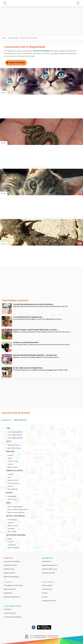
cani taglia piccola (15, 432)
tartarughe (12, 520)
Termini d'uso (47, 589)
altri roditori (13, 467)
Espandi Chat (9, 569)
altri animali (13, 489)
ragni (10, 539)
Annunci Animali (13, 38)
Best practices (10, 589)
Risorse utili (47, 558)
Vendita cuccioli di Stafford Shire (26, 343)
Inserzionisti (47, 561)
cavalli (10, 474)
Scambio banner (49, 573)
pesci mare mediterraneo (18, 509)
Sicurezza (8, 582)
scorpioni (12, 545)
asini (10, 477)
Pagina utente (9, 573)
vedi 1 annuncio (20, 420)
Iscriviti (45, 593)
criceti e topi (13, 461)
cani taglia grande (15, 438)
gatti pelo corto (14, 445)
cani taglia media (15, 435)
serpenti (11, 529)
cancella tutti (6, 420)
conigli (11, 455)
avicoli (10, 486)
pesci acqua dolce (15, 507)
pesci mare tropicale (16, 512)
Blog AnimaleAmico (50, 565)
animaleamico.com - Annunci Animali (46, 636)
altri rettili (12, 532)
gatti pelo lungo (14, 448)
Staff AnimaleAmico (13, 606)
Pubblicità (8, 558)
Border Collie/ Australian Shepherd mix (28, 368)
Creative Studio (40, 637)
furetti (10, 464)
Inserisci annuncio (49, 601)
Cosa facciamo (10, 613)
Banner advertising (11, 577)
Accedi (45, 597)
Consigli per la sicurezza (13, 585)
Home (4, 38)
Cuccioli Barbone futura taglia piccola (28, 317)
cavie (10, 458)
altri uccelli (12, 499)
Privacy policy (47, 585)
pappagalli (12, 496)
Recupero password (12, 597)
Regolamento (48, 582)
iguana (11, 523)
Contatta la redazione (13, 617)
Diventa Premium (11, 565)
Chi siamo (8, 609)
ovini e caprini (13, 483)
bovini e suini (13, 480)
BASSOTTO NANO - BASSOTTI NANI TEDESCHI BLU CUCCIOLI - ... (36, 330)
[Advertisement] (41, 21)
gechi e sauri (13, 526)
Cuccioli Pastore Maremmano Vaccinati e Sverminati (33, 304)
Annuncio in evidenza (12, 561)
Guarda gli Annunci (17, 63)
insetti (10, 542)
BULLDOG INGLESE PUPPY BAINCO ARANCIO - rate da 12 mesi (35, 355)
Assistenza (8, 593)
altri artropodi (13, 548)
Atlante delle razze (49, 569)
